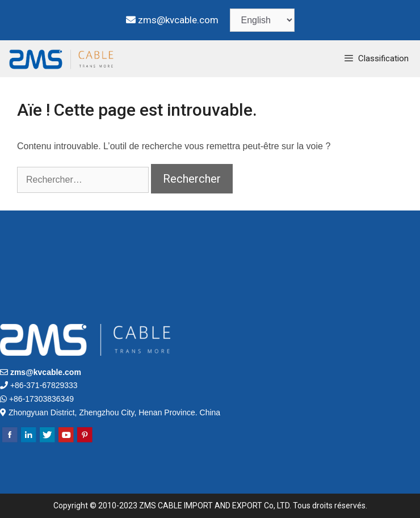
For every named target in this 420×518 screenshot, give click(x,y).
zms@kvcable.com (178, 20)
